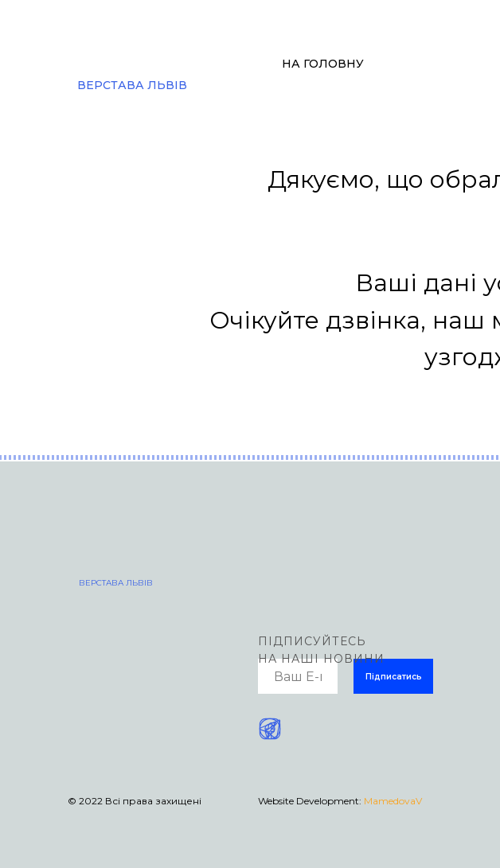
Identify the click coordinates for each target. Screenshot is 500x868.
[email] (298, 676)
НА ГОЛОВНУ (323, 64)
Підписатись (394, 677)
